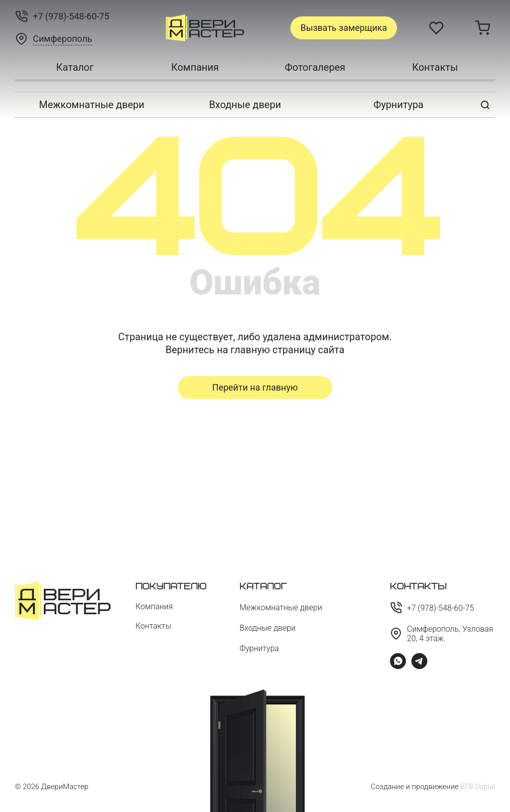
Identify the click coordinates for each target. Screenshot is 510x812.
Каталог (75, 67)
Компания (195, 67)
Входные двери (245, 105)
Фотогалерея (315, 67)
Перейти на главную (255, 387)
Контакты (435, 67)
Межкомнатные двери (92, 105)
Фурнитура (399, 105)
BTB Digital (477, 787)
